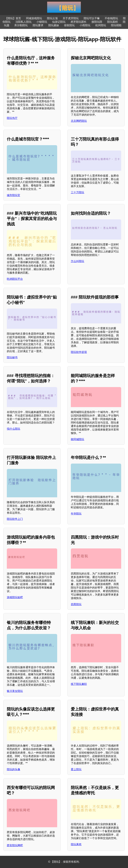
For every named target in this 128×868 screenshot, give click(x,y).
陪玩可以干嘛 (92, 18)
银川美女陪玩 (15, 691)
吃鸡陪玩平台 (15, 279)
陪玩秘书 (12, 357)
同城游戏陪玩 (34, 18)
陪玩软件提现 (79, 352)
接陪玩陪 (97, 22)
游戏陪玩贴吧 (15, 597)
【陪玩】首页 (13, 18)
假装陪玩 (69, 25)
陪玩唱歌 (116, 25)
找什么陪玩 (13, 429)
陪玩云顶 (52, 18)
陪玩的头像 (13, 769)
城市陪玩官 (13, 195)
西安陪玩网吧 (15, 845)
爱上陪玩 (76, 769)
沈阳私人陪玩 (23, 22)
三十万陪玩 (77, 192)
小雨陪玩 (85, 25)
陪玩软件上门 (15, 519)
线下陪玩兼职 (79, 684)
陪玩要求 (38, 25)
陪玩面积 (112, 22)
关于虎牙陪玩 (71, 18)
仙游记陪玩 (59, 22)
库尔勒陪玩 (21, 25)
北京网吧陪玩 (79, 121)
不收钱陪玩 (111, 18)
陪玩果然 (76, 844)
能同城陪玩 (77, 439)
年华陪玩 (76, 514)
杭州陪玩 (101, 25)
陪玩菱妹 (54, 25)
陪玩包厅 (12, 118)
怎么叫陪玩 (77, 261)
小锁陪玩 (42, 22)
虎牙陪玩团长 (78, 22)
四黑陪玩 (76, 604)
